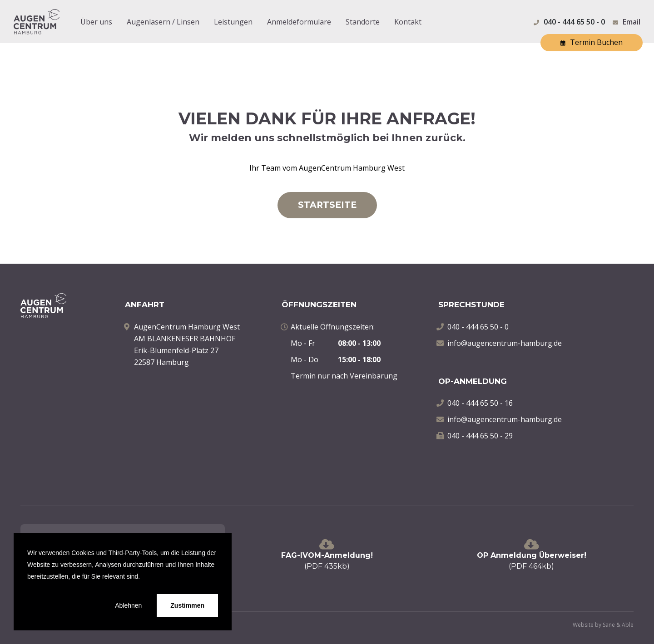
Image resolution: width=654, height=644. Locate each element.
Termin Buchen (592, 43)
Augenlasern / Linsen (163, 22)
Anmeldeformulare (299, 22)
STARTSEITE (327, 205)
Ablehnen (128, 605)
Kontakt (408, 22)
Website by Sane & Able (603, 625)
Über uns (96, 22)
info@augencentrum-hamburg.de (505, 343)
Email (632, 22)
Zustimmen (187, 605)
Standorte (363, 22)
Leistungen (233, 22)
